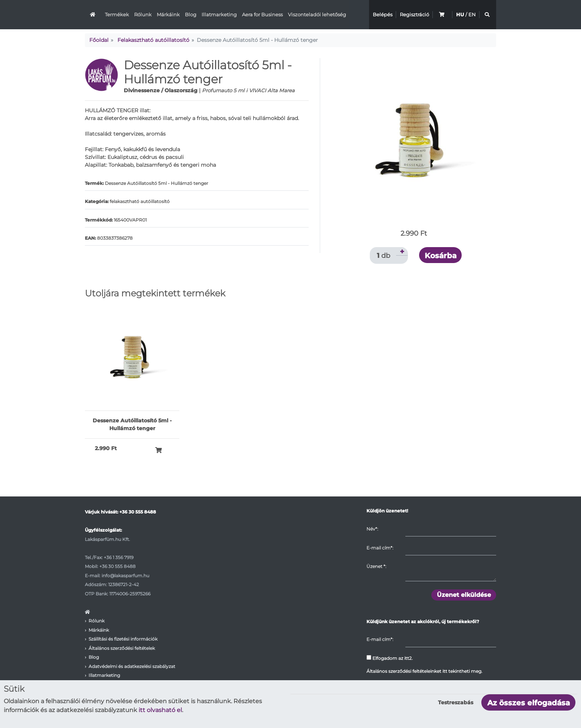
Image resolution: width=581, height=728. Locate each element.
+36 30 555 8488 (138, 512)
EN (472, 14)
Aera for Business (262, 14)
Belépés (383, 14)
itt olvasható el (160, 710)
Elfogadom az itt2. (390, 658)
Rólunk (143, 14)
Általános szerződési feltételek (122, 648)
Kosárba (441, 256)
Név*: (372, 529)
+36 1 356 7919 (119, 557)
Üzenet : (376, 566)
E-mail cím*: (380, 548)
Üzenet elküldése (464, 595)
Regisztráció (414, 14)
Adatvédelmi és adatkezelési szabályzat (132, 666)
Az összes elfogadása (529, 703)
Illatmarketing (219, 14)
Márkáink (168, 14)
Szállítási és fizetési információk (123, 639)
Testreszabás (456, 702)
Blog (191, 14)
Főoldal (99, 40)
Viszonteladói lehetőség (317, 14)
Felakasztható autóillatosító (153, 40)
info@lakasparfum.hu (125, 576)
